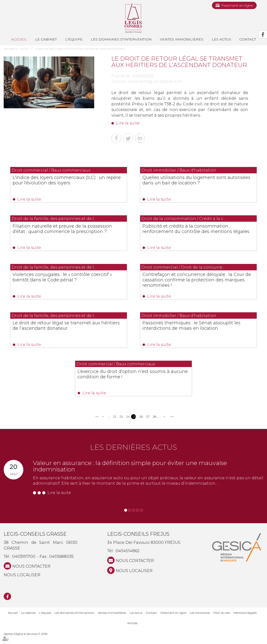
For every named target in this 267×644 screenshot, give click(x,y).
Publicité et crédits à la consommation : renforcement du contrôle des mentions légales (195, 233)
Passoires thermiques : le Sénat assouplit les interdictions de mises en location (196, 333)
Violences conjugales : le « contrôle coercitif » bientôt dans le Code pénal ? (66, 283)
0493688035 (61, 564)
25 (134, 424)
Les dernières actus (133, 455)
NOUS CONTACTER (31, 574)
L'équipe (74, 39)
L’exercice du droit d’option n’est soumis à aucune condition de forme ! (133, 383)
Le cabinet (46, 39)
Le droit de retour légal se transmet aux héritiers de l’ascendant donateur (80, 49)
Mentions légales (245, 621)
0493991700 (24, 564)
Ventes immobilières (182, 39)
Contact (151, 621)
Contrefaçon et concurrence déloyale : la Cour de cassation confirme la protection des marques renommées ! (198, 286)
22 (114, 424)
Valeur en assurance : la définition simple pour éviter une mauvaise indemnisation (130, 474)
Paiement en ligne (237, 5)
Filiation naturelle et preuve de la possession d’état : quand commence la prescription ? (68, 233)
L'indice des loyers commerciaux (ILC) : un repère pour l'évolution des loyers (67, 183)
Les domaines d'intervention (121, 39)
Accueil (19, 39)
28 (154, 424)
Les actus (221, 39)
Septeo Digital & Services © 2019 (25, 642)
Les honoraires (200, 621)
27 (148, 424)
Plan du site (222, 621)
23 (121, 424)
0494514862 (127, 559)
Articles (132, 631)
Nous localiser (22, 583)
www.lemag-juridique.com (155, 81)
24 (128, 424)
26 (141, 424)
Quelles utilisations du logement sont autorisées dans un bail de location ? (193, 183)
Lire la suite (128, 123)
